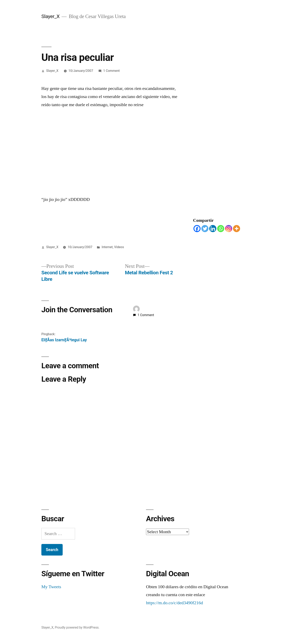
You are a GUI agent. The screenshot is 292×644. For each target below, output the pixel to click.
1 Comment (111, 71)
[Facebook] (197, 229)
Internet (107, 247)
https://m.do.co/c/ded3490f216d (174, 603)
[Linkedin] (213, 229)
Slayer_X (50, 16)
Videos (119, 247)
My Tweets (51, 587)
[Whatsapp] (221, 229)
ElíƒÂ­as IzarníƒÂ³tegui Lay (64, 340)
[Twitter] (205, 229)
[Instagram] (229, 229)
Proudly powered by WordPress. (77, 627)
